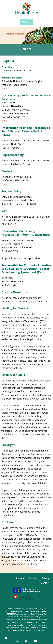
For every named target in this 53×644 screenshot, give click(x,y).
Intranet (20, 578)
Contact (45, 583)
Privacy (46, 578)
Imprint (33, 578)
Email (4, 88)
